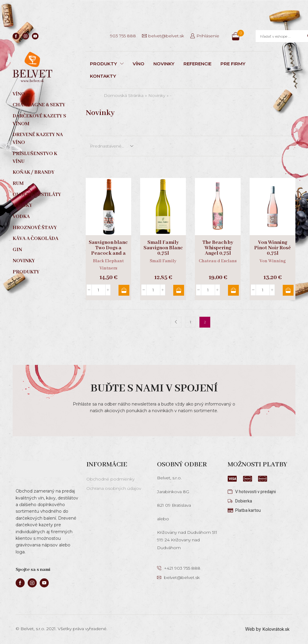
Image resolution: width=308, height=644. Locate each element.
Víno (19, 94)
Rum (18, 184)
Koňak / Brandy (34, 172)
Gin (17, 250)
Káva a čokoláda (35, 239)
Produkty (26, 272)
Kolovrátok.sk (275, 629)
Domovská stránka (124, 95)
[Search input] (282, 36)
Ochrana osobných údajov (114, 488)
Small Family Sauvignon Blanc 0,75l (163, 248)
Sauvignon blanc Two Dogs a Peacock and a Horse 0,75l (108, 251)
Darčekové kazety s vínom (39, 120)
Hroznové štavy (35, 228)
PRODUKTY (107, 64)
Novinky (157, 95)
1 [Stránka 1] (190, 322)
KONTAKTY (103, 76)
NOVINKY (164, 64)
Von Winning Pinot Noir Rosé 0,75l (273, 248)
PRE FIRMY (233, 64)
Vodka (21, 217)
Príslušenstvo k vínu (35, 158)
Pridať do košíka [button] (123, 290)
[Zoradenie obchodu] (111, 146)
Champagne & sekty (39, 105)
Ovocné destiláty (37, 195)
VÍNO (139, 64)
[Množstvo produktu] (99, 290)
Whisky (22, 205)
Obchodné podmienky (110, 479)
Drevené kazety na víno (38, 139)
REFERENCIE (197, 64)
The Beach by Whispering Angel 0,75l (218, 248)
